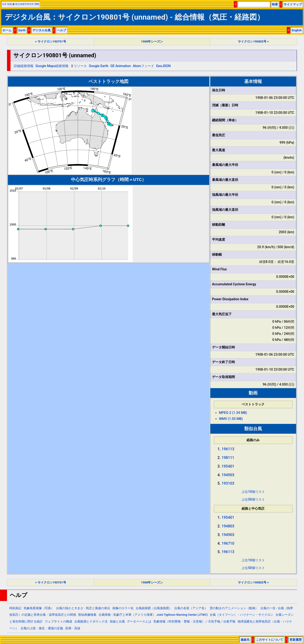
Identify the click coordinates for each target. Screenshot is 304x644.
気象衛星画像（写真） (39, 608)
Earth (22, 30)
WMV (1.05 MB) (231, 419)
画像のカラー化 (123, 608)
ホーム (7, 30)
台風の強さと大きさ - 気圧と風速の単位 (83, 608)
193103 (228, 483)
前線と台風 (117, 621)
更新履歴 (296, 640)
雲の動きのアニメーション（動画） (234, 608)
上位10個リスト (253, 492)
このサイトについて (270, 640)
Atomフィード (143, 66)
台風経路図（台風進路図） (154, 608)
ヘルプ (62, 30)
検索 (275, 4)
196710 (228, 543)
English (297, 30)
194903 (228, 475)
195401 (228, 466)
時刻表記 (15, 608)
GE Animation (121, 66)
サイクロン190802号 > (253, 41)
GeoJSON (163, 66)
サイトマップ (293, 4)
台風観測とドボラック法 (91, 621)
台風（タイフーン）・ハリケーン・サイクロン (242, 615)
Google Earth (99, 66)
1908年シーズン (152, 41)
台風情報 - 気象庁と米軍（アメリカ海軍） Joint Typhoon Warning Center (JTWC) (153, 615)
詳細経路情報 (24, 66)
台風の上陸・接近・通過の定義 (42, 628)
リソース (80, 66)
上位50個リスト (253, 499)
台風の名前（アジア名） (191, 608)
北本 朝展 (7, 4)
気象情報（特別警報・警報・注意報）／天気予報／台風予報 (194, 621)
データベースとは (139, 621)
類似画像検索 (87, 615)
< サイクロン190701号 (51, 41)
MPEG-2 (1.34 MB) (233, 413)
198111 (228, 458)
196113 (228, 449)
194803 (228, 526)
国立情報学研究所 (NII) (27, 4)
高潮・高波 (73, 628)
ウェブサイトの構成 (58, 621)
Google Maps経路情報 (52, 66)
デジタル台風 (42, 30)
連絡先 (245, 640)
